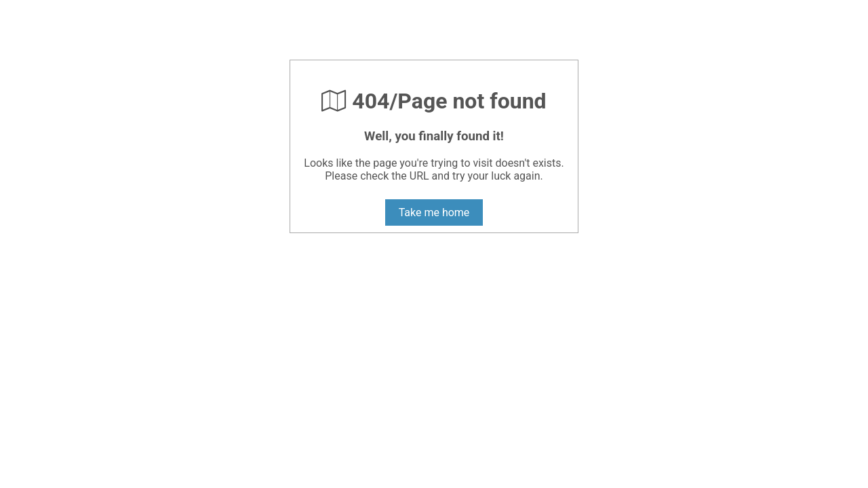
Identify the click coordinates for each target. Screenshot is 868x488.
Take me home (434, 212)
